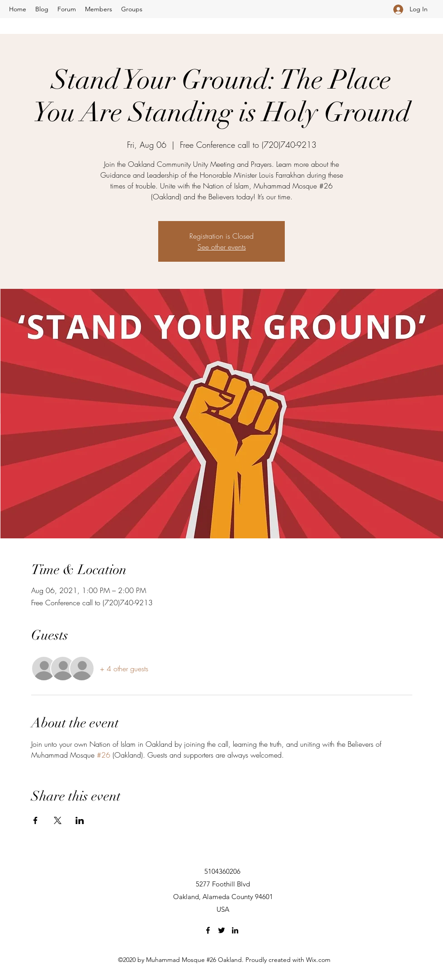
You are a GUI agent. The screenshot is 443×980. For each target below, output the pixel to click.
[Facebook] (208, 930)
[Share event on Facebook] (35, 820)
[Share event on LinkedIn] (80, 820)
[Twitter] (221, 930)
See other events (222, 247)
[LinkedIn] (235, 930)
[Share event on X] (58, 820)
